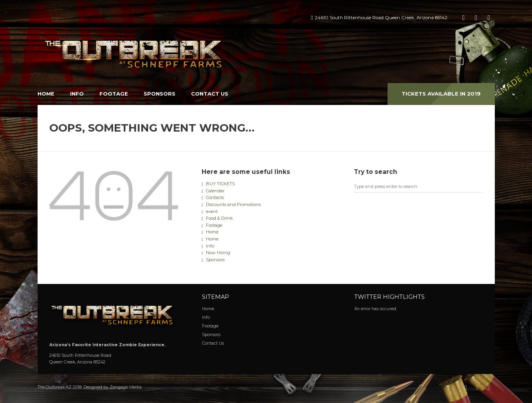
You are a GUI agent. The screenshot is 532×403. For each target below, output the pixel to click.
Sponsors (160, 94)
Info (77, 94)
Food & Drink (219, 218)
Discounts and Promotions (233, 204)
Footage (114, 94)
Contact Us (210, 94)
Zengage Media (126, 387)
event (212, 211)
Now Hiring (218, 253)
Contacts (215, 197)
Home (46, 94)
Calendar (215, 191)
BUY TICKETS (220, 184)
